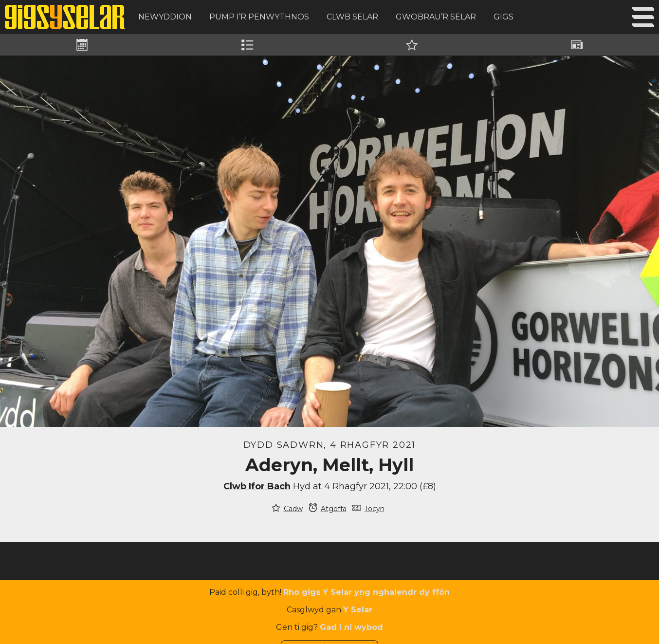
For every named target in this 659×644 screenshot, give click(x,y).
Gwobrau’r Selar (436, 17)
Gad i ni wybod (351, 627)
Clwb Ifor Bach (257, 486)
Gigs (503, 17)
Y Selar (358, 610)
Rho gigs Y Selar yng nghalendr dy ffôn (366, 592)
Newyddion (165, 17)
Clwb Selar (352, 17)
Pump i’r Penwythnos (259, 17)
